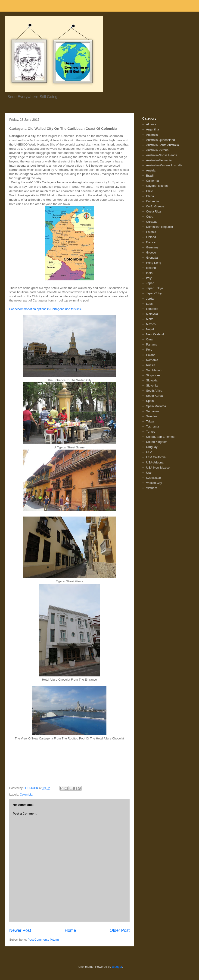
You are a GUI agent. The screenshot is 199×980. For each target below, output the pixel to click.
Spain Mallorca (156, 406)
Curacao (152, 222)
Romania (152, 360)
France (151, 242)
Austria (151, 170)
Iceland (151, 268)
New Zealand (155, 334)
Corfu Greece (155, 206)
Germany (152, 247)
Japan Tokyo (154, 288)
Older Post (120, 930)
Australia (152, 135)
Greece (151, 252)
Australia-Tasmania (159, 160)
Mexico (151, 324)
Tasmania (152, 427)
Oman (150, 339)
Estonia (151, 232)
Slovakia (152, 380)
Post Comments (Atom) (43, 940)
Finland (151, 237)
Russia (151, 365)
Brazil (150, 176)
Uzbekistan (153, 478)
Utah (149, 473)
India (149, 273)
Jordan (151, 299)
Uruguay (152, 447)
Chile (149, 191)
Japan (150, 283)
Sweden (151, 416)
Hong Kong (154, 263)
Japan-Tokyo (155, 293)
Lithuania (152, 309)
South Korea (154, 396)
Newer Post (20, 930)
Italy (149, 278)
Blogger (117, 967)
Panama (152, 344)
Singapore (153, 375)
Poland (151, 355)
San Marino (154, 370)
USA (149, 452)
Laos (149, 304)
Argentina (152, 129)
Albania (151, 124)
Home (70, 930)
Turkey (151, 432)
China (150, 196)
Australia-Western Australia (164, 165)
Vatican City (154, 483)
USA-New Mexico (158, 468)
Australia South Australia (162, 145)
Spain (150, 401)
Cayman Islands (157, 186)
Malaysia (152, 314)
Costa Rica (153, 211)
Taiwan (151, 421)
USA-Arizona (155, 462)
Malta (150, 319)
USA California (156, 457)
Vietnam (151, 488)
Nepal (150, 329)
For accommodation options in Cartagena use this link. (46, 309)
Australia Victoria (157, 150)
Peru (149, 350)
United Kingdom (157, 442)
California (152, 181)
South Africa (154, 391)
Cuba (150, 217)
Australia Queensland (160, 140)
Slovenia (152, 385)
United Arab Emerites (160, 437)
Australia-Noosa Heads (162, 155)
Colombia (26, 794)
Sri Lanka (152, 411)
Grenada (152, 258)
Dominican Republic (159, 227)
